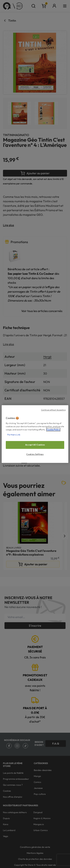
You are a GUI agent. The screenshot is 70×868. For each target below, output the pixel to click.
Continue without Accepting (53, 410)
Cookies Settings (35, 454)
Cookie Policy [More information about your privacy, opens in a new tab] (53, 430)
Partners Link (14, 435)
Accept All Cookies (35, 445)
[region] (35, 434)
